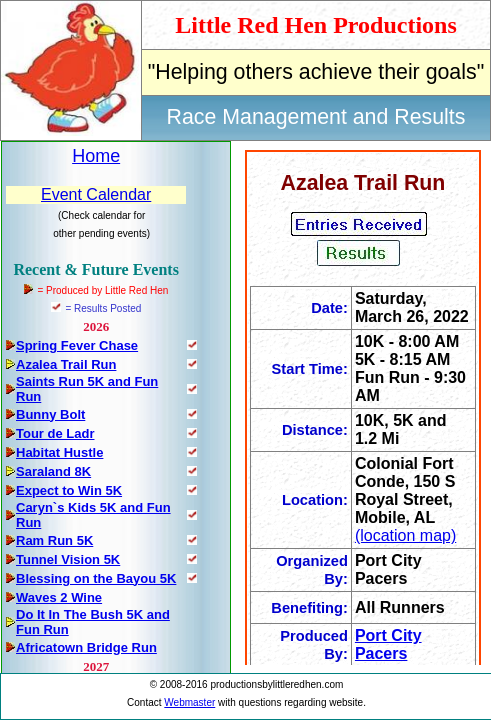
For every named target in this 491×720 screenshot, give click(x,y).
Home (96, 156)
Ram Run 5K (54, 540)
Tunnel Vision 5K (68, 559)
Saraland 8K (53, 471)
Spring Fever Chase (77, 345)
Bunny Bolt (50, 414)
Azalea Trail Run (66, 364)
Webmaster (189, 702)
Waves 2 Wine (59, 597)
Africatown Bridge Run (86, 647)
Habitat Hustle (59, 452)
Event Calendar (96, 194)
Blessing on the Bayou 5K (96, 578)
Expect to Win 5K (69, 490)
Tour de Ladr (55, 433)
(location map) (405, 535)
